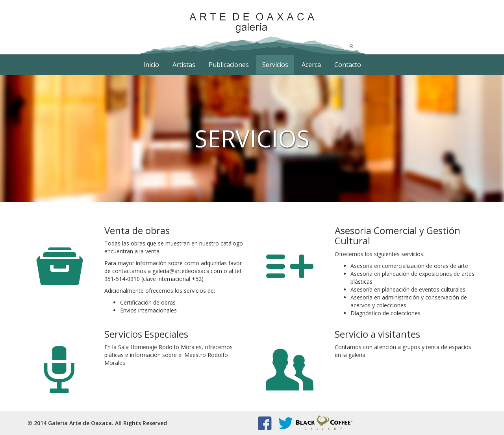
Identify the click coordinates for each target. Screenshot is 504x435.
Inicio (151, 65)
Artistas (184, 65)
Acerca (311, 65)
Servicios (275, 65)
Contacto (348, 65)
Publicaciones (229, 65)
